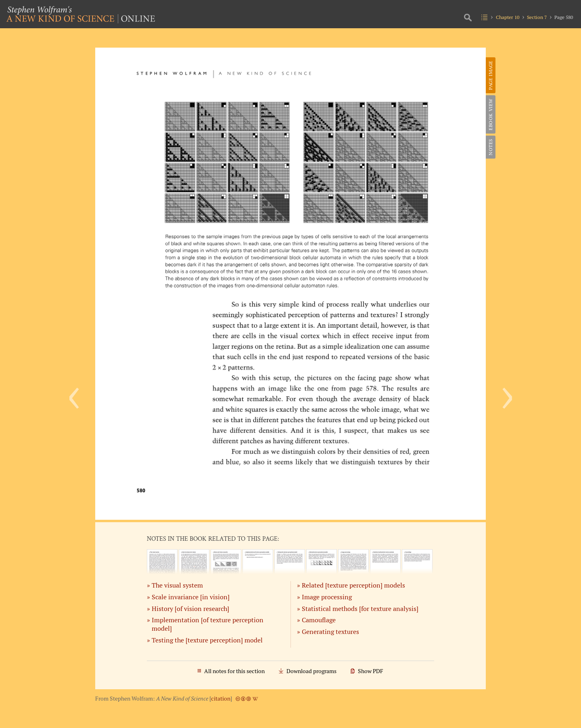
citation (221, 699)
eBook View (490, 114)
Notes (490, 147)
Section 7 (537, 17)
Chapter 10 (508, 17)
